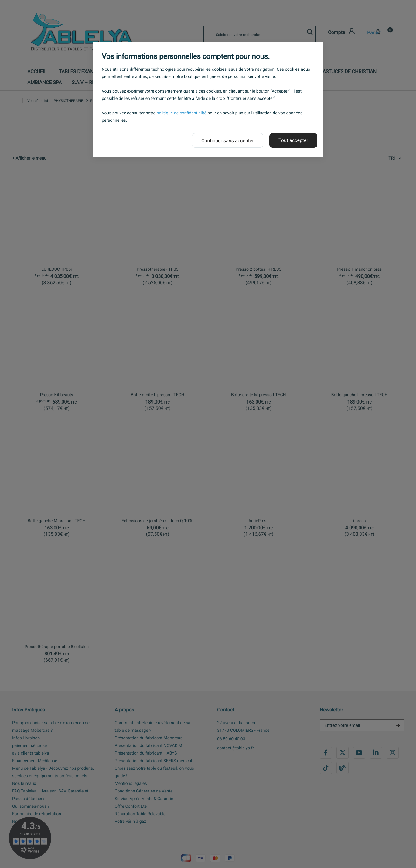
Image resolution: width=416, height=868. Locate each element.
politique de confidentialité (182, 113)
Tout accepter (293, 140)
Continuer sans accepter (228, 141)
